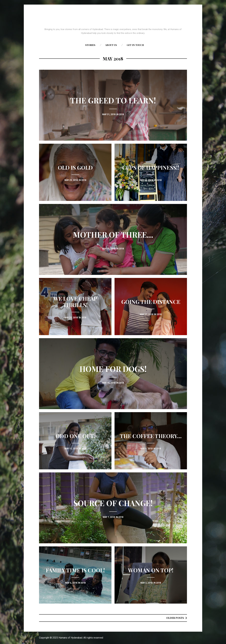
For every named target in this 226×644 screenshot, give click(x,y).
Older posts (175, 618)
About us (111, 45)
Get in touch (135, 45)
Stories (90, 45)
